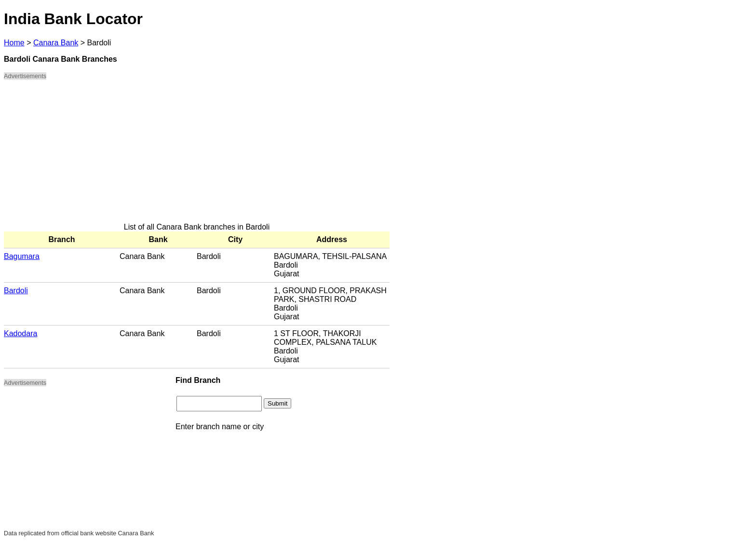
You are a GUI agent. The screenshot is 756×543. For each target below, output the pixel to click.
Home (14, 43)
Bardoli (16, 291)
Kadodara (20, 333)
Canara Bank (56, 43)
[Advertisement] (197, 155)
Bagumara (22, 256)
